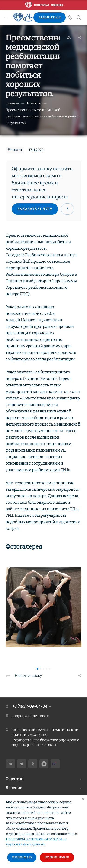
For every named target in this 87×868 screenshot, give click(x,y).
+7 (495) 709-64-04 (30, 706)
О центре (14, 779)
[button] (37, 669)
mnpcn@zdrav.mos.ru (31, 716)
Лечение (14, 788)
